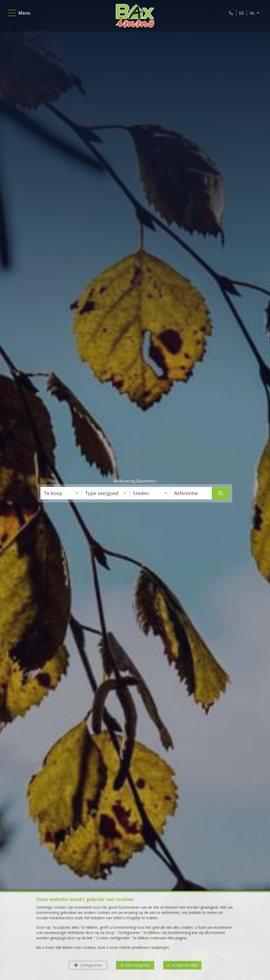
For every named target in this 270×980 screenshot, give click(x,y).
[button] (61, 493)
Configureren (91, 965)
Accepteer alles (185, 965)
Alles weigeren (137, 965)
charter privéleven (134, 947)
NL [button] (251, 14)
